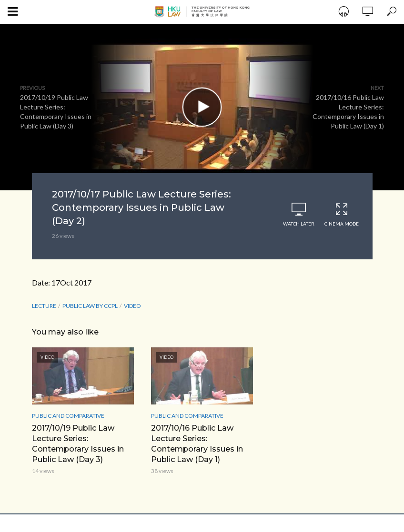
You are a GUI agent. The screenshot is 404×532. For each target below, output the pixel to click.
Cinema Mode (342, 214)
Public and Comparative (68, 416)
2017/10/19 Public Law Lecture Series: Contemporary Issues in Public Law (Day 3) (78, 444)
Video (132, 306)
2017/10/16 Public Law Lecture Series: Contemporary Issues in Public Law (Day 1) (197, 444)
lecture (44, 306)
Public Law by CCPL (90, 306)
